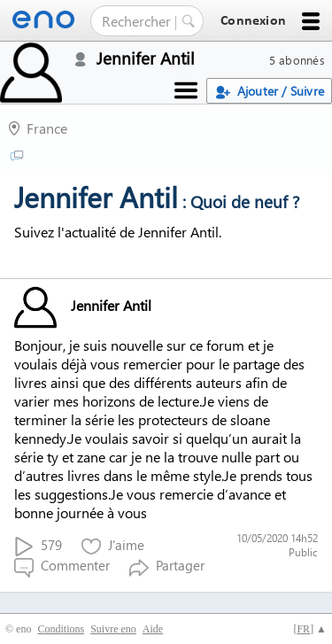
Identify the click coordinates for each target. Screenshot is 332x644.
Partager (167, 566)
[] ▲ (310, 629)
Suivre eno (113, 629)
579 (38, 546)
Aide (153, 629)
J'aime (113, 546)
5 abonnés (297, 60)
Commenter (62, 566)
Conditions (61, 629)
